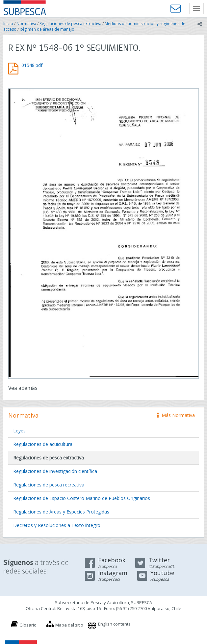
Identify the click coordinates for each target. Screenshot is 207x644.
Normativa (26, 24)
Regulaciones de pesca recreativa (49, 485)
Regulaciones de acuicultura (43, 444)
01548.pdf (32, 65)
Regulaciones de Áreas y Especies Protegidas (61, 512)
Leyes (19, 431)
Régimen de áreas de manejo (47, 29)
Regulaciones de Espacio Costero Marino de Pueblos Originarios (82, 498)
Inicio (8, 24)
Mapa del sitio (69, 625)
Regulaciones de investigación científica (55, 471)
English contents (114, 624)
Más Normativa (176, 415)
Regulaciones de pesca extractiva (70, 24)
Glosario (28, 625)
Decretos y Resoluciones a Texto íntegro (57, 525)
